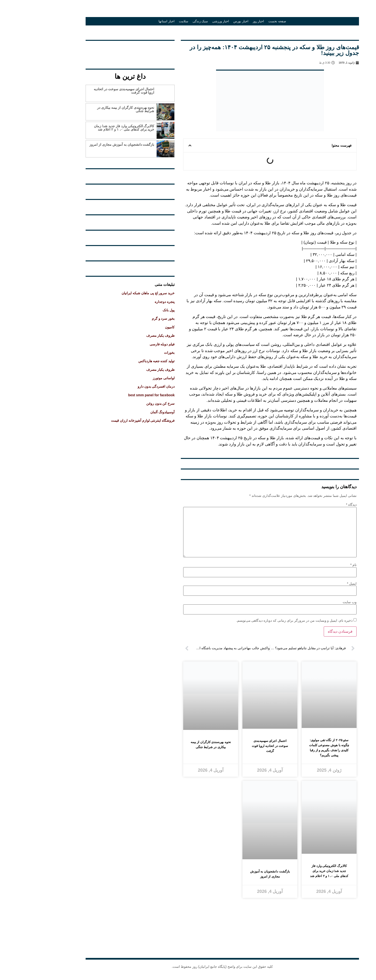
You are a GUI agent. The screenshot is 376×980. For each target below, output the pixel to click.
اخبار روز (224, 21)
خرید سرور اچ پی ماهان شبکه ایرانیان (114, 293)
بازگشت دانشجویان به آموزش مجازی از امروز (88, 144)
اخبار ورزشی (186, 21)
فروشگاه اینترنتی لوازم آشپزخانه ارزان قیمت (109, 421)
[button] (156, 145)
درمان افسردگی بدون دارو (122, 386)
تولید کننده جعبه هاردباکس (122, 361)
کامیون (135, 327)
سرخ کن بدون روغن (126, 403)
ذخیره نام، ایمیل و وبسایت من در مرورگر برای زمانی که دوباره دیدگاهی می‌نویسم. (260, 620)
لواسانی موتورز (129, 378)
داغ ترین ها (96, 76)
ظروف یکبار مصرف (126, 336)
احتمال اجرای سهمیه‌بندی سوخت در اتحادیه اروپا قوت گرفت (90, 91)
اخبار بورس (207, 21)
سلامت (149, 21)
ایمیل (317, 583)
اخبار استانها (132, 21)
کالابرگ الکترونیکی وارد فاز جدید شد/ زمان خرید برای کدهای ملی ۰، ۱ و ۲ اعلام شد (90, 128)
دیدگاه (317, 505)
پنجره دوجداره (130, 302)
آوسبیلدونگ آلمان (128, 412)
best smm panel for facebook (117, 395)
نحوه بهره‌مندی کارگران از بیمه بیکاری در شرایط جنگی (91, 109)
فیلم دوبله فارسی (128, 344)
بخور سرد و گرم (129, 319)
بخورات (135, 353)
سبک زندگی (166, 21)
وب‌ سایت (315, 602)
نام (319, 565)
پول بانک (134, 310)
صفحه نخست (243, 21)
